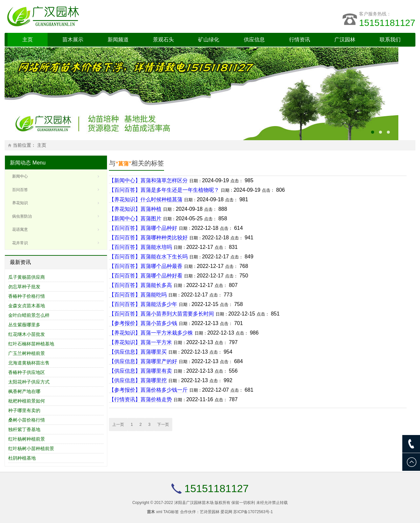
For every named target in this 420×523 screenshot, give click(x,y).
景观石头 (163, 40)
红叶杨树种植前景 (27, 439)
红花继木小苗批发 (27, 334)
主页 (28, 40)
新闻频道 (118, 40)
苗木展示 (73, 40)
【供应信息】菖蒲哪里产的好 (143, 361)
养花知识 (20, 203)
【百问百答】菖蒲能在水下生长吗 (148, 257)
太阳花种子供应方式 (29, 382)
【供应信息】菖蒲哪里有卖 (140, 371)
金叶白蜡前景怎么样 (29, 315)
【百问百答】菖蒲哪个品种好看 (146, 276)
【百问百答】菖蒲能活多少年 (143, 304)
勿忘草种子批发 (24, 287)
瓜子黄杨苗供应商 (27, 277)
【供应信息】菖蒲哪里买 (138, 352)
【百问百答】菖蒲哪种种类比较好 (148, 238)
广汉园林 (345, 40)
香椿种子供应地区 (27, 372)
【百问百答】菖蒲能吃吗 (138, 295)
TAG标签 (171, 512)
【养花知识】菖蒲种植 (135, 209)
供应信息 (254, 40)
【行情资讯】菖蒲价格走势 (140, 399)
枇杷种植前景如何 (27, 401)
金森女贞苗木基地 (27, 306)
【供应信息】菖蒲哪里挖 (138, 380)
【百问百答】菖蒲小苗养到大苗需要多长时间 (161, 314)
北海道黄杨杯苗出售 (29, 363)
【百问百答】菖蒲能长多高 (140, 285)
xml (159, 512)
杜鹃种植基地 (22, 458)
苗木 (151, 512)
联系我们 (390, 40)
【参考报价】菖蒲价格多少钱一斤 (148, 390)
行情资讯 (300, 40)
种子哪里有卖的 (24, 410)
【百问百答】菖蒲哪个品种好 (143, 228)
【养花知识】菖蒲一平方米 (140, 342)
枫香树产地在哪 (24, 391)
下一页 (163, 425)
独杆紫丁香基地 (24, 429)
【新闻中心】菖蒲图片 (135, 218)
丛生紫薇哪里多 (24, 325)
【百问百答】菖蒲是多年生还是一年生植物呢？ (164, 190)
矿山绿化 (209, 40)
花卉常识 (20, 243)
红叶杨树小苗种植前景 (31, 448)
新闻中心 (20, 176)
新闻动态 (20, 163)
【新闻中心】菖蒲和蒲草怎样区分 (148, 180)
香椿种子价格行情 (27, 296)
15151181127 (387, 23)
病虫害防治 (22, 216)
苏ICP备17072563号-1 (253, 512)
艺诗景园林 (210, 512)
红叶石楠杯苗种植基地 (31, 344)
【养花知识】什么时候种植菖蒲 (146, 199)
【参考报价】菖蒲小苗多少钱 (143, 323)
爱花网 (226, 512)
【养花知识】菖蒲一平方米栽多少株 (151, 333)
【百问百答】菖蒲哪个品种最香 (146, 266)
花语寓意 (20, 229)
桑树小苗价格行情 (27, 420)
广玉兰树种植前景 (27, 353)
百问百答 (20, 190)
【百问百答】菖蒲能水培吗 (140, 247)
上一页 (118, 425)
